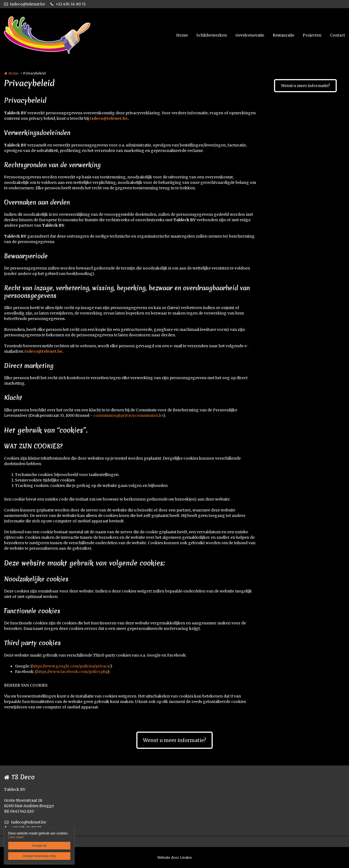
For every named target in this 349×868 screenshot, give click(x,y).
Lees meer (16, 837)
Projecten (312, 35)
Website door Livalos (175, 857)
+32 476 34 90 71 (68, 4)
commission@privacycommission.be (128, 415)
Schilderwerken (212, 35)
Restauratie (283, 35)
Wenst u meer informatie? (306, 86)
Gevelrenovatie (250, 35)
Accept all (39, 846)
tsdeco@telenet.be (25, 4)
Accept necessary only (39, 856)
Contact (337, 35)
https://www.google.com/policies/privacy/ (71, 666)
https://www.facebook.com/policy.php (72, 672)
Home (182, 35)
